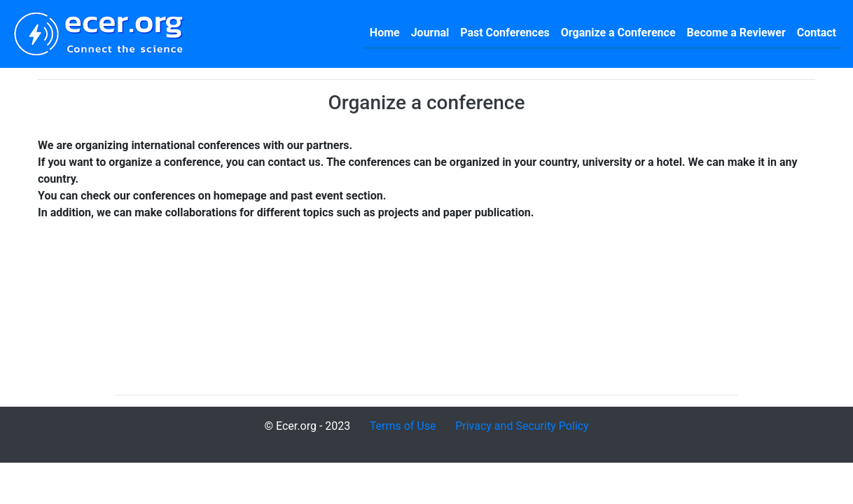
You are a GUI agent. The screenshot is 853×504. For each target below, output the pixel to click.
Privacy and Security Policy (522, 426)
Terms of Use (403, 426)
